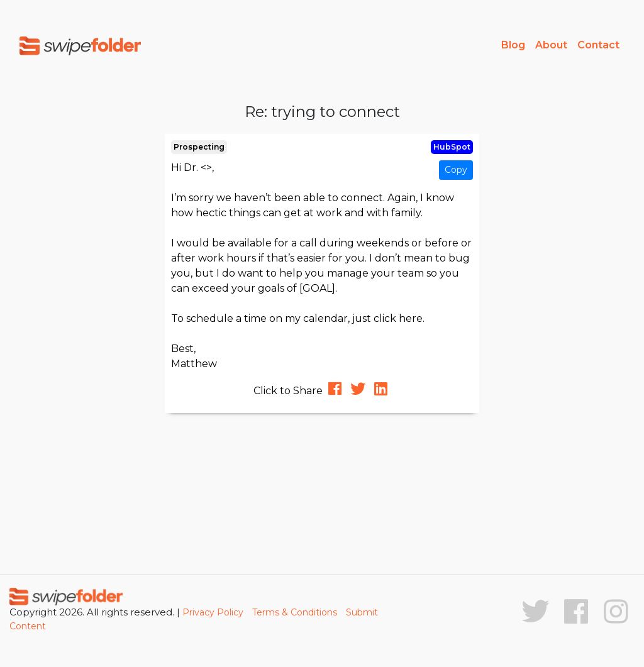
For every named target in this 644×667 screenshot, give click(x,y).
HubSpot (452, 147)
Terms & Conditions (295, 612)
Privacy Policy (213, 612)
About (551, 45)
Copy (456, 170)
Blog (513, 45)
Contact (598, 45)
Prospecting (199, 147)
